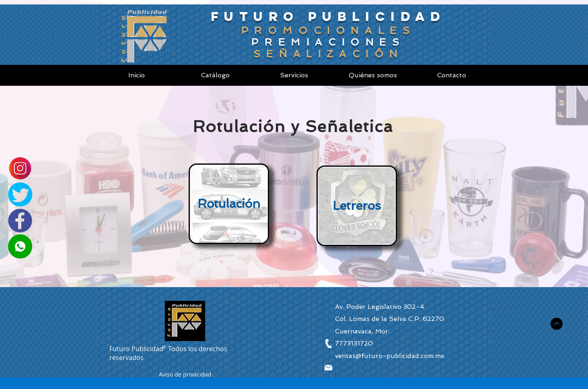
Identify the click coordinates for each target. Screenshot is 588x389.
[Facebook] (20, 221)
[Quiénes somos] (373, 75)
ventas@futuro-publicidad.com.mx (390, 356)
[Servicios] (294, 75)
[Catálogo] (215, 75)
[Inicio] (136, 75)
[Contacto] (452, 75)
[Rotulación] (229, 204)
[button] (185, 376)
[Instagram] (20, 168)
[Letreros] (357, 206)
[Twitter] (20, 194)
